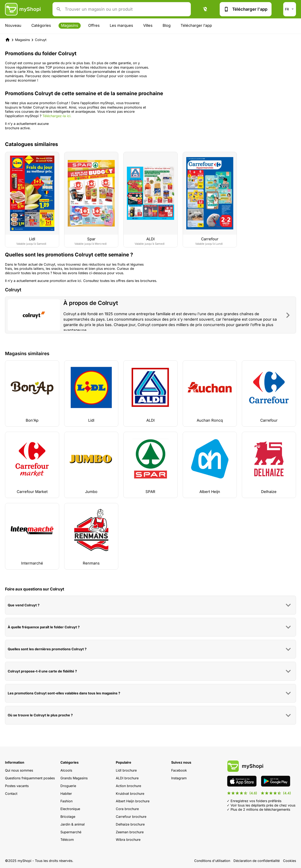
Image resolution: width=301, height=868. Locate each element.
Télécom (67, 840)
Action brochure (128, 786)
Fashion (66, 801)
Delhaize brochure (130, 824)
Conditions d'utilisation (212, 861)
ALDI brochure (127, 778)
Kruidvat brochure (130, 794)
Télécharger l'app (246, 9)
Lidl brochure (126, 770)
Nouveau (13, 25)
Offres (94, 25)
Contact (11, 794)
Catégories (41, 25)
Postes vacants (17, 786)
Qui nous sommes (19, 770)
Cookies (290, 861)
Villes (148, 25)
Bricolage (68, 817)
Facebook (179, 770)
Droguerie (68, 786)
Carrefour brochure (131, 817)
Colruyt (41, 40)
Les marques (121, 25)
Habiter (66, 794)
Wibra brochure (128, 840)
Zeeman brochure (130, 832)
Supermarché (71, 832)
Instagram (179, 778)
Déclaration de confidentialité (257, 861)
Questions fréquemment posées (30, 778)
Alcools (66, 770)
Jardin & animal (73, 824)
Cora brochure (127, 809)
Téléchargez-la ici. (57, 116)
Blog (167, 25)
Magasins (70, 25)
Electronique (70, 809)
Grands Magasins (74, 778)
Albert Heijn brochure (133, 801)
